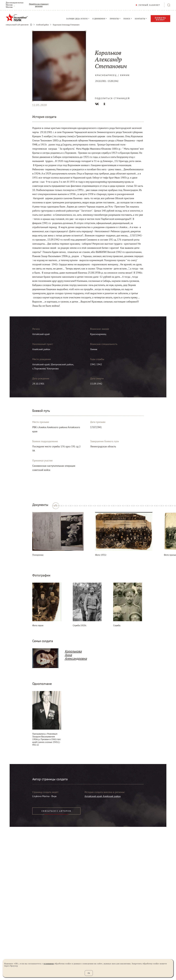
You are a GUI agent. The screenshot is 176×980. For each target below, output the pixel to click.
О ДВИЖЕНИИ (99, 19)
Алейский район (42, 25)
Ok (89, 973)
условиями (49, 964)
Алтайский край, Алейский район (103, 796)
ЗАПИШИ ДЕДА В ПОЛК (77, 19)
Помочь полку (160, 19)
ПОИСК (127, 19)
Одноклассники (104, 104)
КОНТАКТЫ (140, 19)
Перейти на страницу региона (39, 5)
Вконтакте (97, 104)
